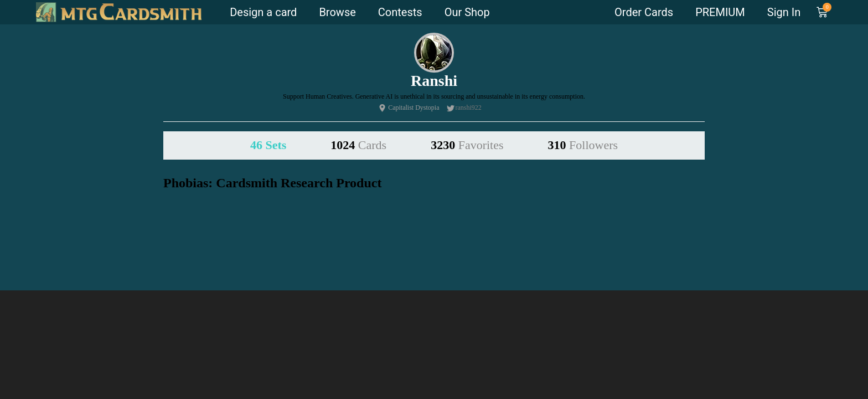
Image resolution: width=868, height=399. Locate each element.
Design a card (263, 12)
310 (583, 145)
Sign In (784, 12)
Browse (337, 12)
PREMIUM (720, 12)
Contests (400, 12)
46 (268, 145)
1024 (358, 145)
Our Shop (467, 12)
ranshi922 (469, 108)
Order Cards (644, 12)
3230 (467, 145)
